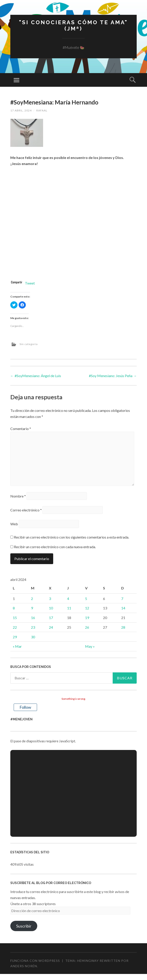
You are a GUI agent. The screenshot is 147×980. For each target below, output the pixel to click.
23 (33, 627)
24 (51, 627)
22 (15, 627)
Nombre (18, 496)
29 (15, 637)
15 (15, 618)
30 (33, 637)
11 (69, 608)
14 (123, 608)
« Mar (17, 646)
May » (90, 646)
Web (14, 524)
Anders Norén (24, 966)
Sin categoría (29, 344)
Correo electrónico (26, 510)
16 (33, 618)
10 (51, 608)
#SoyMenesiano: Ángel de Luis (36, 376)
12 (87, 608)
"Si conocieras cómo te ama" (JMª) (73, 26)
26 (87, 627)
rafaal (42, 110)
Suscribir (24, 926)
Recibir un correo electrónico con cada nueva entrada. (55, 547)
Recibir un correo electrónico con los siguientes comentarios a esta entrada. (71, 537)
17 (51, 618)
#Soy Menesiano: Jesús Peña (113, 376)
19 (87, 618)
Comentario (21, 429)
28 (123, 627)
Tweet (30, 283)
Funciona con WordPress (35, 961)
